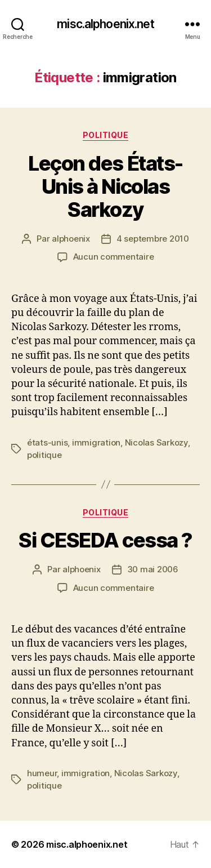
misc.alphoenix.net (105, 24)
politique (44, 455)
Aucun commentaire (114, 257)
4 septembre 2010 (153, 239)
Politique (106, 135)
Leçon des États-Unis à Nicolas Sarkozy (105, 186)
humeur (42, 773)
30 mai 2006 (153, 569)
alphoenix (71, 239)
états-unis (47, 442)
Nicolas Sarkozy (156, 442)
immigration (96, 442)
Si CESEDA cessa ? (105, 540)
